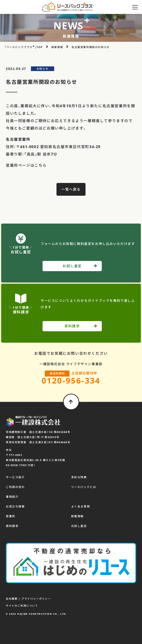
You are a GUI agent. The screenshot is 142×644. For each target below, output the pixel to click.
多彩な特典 (79, 477)
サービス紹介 (15, 477)
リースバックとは (84, 487)
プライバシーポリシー (36, 599)
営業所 (11, 516)
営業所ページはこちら (26, 165)
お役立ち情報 (15, 506)
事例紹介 (12, 497)
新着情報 (77, 516)
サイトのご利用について (22, 606)
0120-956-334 (71, 381)
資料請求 (12, 526)
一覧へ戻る (71, 189)
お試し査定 (79, 526)
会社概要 (12, 599)
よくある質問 (81, 506)
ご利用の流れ (15, 487)
